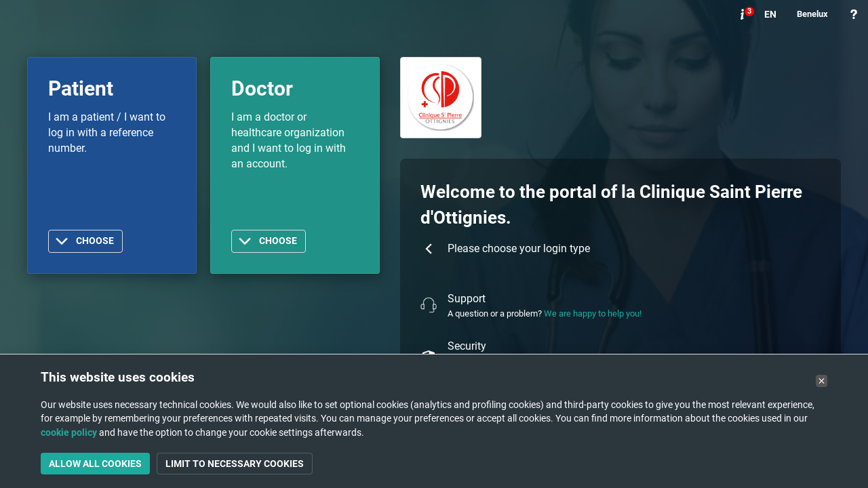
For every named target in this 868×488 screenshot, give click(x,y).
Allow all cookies (95, 464)
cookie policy (69, 432)
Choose (95, 241)
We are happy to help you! (593, 313)
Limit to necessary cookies (235, 464)
